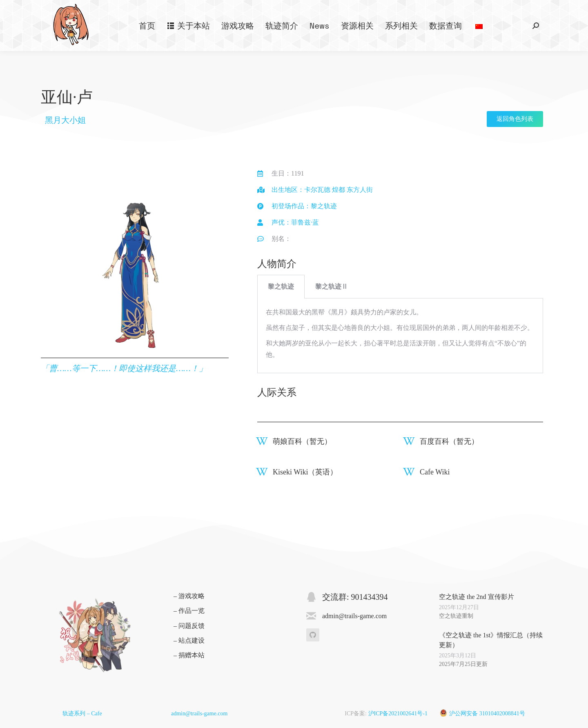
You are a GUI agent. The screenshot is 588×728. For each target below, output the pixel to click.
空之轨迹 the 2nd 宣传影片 (477, 597)
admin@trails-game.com (199, 714)
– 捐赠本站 (189, 655)
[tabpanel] (400, 336)
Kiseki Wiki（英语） (305, 472)
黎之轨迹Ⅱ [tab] (332, 286)
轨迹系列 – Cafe (82, 714)
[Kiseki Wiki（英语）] (262, 472)
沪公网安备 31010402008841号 (487, 714)
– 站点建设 (189, 640)
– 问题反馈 (189, 626)
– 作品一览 (189, 611)
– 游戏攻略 (189, 596)
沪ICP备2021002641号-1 (398, 714)
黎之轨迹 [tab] (281, 286)
